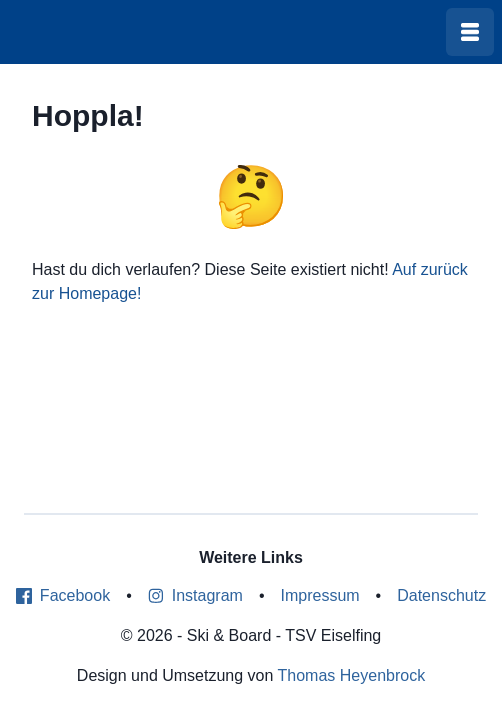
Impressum (319, 595)
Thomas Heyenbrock (352, 675)
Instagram (195, 595)
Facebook (63, 595)
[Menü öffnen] (470, 32)
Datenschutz (441, 595)
